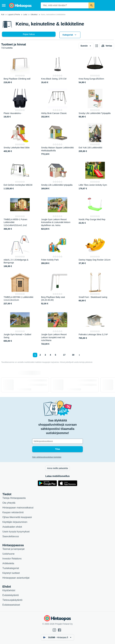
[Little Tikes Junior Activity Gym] (95, 175)
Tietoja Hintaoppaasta (14, 498)
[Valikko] (4, 5)
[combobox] (65, 5)
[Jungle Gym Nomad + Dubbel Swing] (20, 328)
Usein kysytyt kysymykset (16, 532)
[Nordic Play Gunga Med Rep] (95, 213)
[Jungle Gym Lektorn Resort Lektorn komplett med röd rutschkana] (58, 328)
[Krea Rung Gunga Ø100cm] (95, 69)
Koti (3, 15)
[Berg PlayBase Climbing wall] (20, 69)
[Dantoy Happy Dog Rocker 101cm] (95, 252)
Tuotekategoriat (11, 568)
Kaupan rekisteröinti (13, 512)
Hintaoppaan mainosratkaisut (18, 508)
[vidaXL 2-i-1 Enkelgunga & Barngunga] (20, 252)
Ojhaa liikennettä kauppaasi (17, 517)
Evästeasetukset (11, 605)
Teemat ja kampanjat (13, 549)
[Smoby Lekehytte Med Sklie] (20, 139)
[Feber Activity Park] (58, 252)
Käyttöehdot (9, 590)
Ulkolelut (34, 15)
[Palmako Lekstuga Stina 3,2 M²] (95, 328)
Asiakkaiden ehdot (12, 527)
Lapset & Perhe (14, 15)
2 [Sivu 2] (40, 355)
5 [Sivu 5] (56, 355)
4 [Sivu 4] (50, 355)
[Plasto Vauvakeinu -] (20, 104)
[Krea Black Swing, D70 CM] (58, 69)
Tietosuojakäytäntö (12, 600)
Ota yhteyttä (9, 503)
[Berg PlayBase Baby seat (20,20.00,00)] (58, 289)
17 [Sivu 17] (64, 355)
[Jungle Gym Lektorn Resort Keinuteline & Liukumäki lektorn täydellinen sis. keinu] (58, 213)
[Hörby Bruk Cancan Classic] (58, 104)
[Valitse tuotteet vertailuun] (107, 46)
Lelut (25, 15)
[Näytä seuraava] (79, 355)
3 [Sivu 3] (45, 355)
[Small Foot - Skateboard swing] (95, 289)
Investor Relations (12, 559)
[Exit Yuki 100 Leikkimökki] (95, 139)
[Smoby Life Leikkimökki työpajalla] (58, 175)
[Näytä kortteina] (97, 46)
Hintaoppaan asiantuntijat (16, 578)
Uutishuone (8, 554)
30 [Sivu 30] (73, 355)
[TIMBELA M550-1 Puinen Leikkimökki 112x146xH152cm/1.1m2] (20, 213)
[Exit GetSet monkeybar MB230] (20, 175)
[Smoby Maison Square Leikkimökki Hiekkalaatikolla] (58, 139)
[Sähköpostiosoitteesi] (57, 441)
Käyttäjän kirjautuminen (15, 522)
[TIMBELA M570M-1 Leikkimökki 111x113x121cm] (20, 289)
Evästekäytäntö (11, 595)
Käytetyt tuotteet (11, 573)
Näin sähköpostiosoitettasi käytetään (47, 457)
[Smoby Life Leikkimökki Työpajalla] (95, 104)
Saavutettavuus (11, 536)
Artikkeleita (8, 563)
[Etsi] (91, 5)
